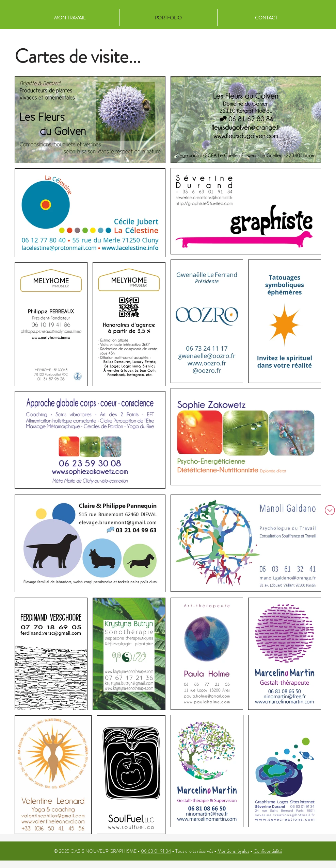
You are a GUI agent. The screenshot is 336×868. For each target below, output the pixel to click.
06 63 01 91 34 (156, 851)
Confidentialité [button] (268, 851)
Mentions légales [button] (233, 851)
